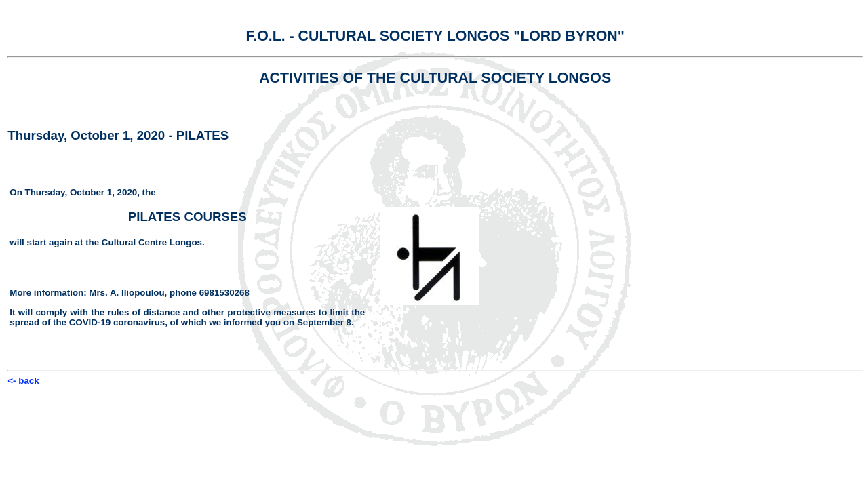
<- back (23, 381)
